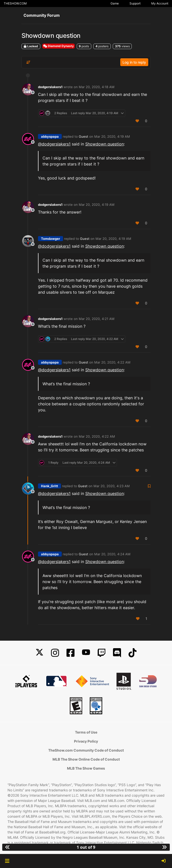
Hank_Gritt (49, 486)
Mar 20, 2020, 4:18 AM (97, 87)
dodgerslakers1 (50, 87)
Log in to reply (134, 62)
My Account (160, 3)
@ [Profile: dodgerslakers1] (54, 144)
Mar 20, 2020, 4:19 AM (112, 136)
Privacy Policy (86, 741)
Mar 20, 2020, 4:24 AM (112, 554)
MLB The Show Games (86, 768)
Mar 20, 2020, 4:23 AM (112, 486)
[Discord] (117, 653)
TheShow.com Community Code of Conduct (86, 750)
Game (115, 3)
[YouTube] (86, 653)
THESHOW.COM (15, 3)
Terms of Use (86, 732)
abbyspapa (50, 136)
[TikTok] (132, 653)
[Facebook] (70, 653)
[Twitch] (101, 653)
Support (135, 3)
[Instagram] (55, 653)
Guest (83, 136)
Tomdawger (50, 239)
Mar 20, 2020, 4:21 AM (97, 319)
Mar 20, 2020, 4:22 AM (112, 362)
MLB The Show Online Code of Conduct (86, 759)
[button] (7, 861)
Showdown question (104, 144)
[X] (39, 653)
